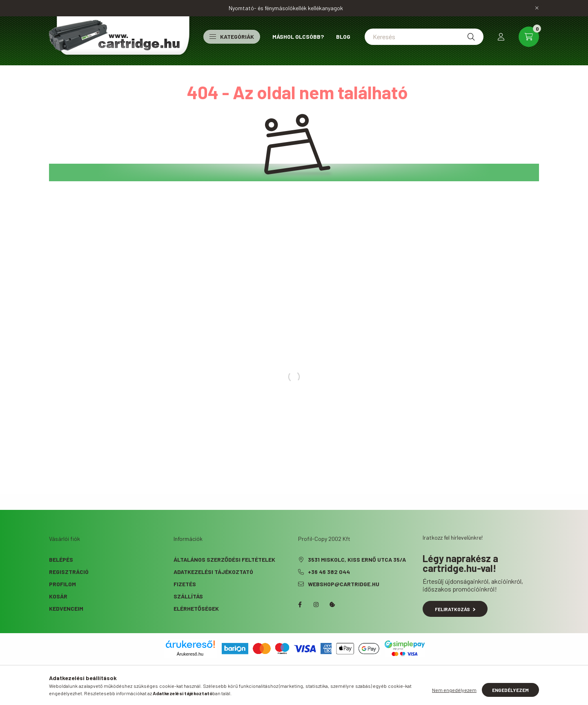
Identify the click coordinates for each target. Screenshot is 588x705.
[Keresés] (424, 37)
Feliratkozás (455, 609)
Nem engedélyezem (454, 690)
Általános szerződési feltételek (224, 559)
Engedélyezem (510, 690)
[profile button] (501, 37)
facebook (300, 605)
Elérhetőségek (196, 608)
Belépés (61, 559)
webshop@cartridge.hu (344, 584)
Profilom (62, 584)
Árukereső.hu (190, 654)
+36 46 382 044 (329, 572)
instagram (316, 605)
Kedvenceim (66, 608)
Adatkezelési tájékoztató (213, 572)
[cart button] (529, 37)
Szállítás (188, 596)
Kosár (58, 596)
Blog (343, 37)
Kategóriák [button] (232, 37)
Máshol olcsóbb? (298, 37)
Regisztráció (69, 572)
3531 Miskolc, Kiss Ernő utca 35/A (357, 559)
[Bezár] (537, 8)
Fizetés (185, 584)
